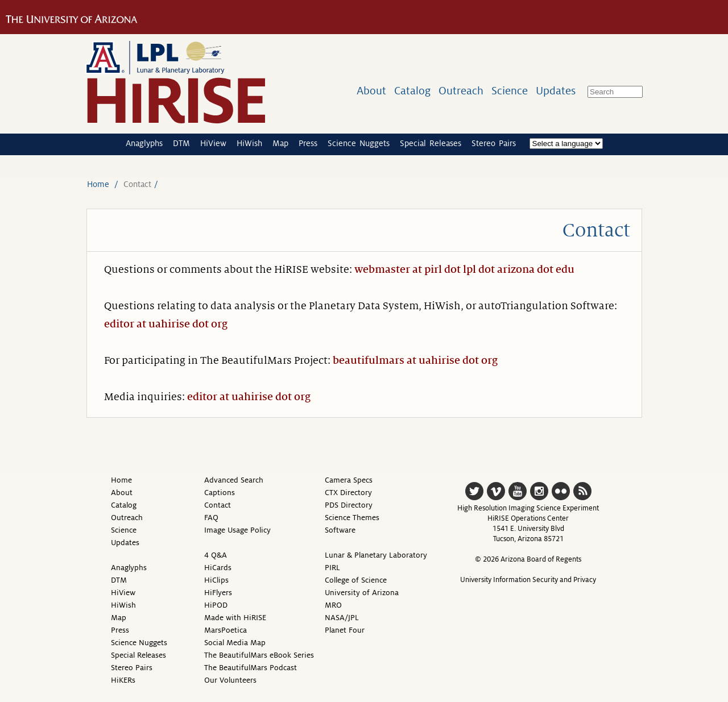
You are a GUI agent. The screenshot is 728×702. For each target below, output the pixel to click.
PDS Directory (349, 505)
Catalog (412, 91)
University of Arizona (362, 593)
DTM (181, 143)
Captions (220, 493)
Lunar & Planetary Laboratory (376, 555)
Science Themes (352, 518)
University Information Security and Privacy (528, 580)
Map (280, 143)
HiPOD (216, 605)
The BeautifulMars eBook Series (259, 655)
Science (510, 91)
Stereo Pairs (494, 143)
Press (308, 143)
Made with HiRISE (235, 618)
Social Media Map (235, 643)
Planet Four (345, 630)
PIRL (332, 568)
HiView (213, 143)
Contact (218, 505)
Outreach (461, 91)
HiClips (216, 580)
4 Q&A (216, 555)
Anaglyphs (144, 143)
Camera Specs (349, 480)
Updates (556, 91)
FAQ (211, 518)
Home (98, 184)
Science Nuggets (359, 143)
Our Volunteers (230, 680)
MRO (333, 605)
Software (340, 530)
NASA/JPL (342, 618)
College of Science (356, 580)
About (371, 91)
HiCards (218, 568)
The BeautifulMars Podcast (251, 668)
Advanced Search (234, 480)
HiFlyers (218, 593)
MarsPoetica (226, 630)
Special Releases (431, 143)
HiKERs (123, 680)
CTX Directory (348, 493)
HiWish (249, 143)
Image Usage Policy (237, 530)
